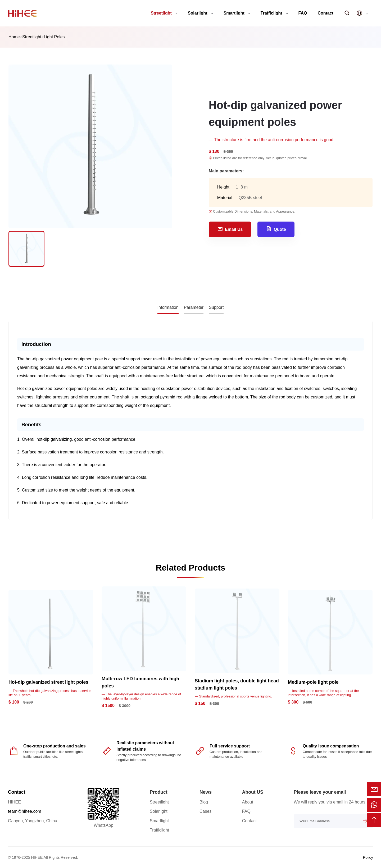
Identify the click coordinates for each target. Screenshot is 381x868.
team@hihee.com (25, 811)
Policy (368, 857)
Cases (205, 811)
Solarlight (201, 13)
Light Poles (54, 37)
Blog (204, 802)
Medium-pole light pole (313, 682)
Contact (325, 13)
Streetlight (164, 13)
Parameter (194, 307)
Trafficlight (274, 13)
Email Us (230, 229)
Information (168, 307)
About (248, 802)
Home (14, 37)
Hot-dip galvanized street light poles (48, 682)
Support (216, 307)
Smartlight (237, 13)
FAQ (303, 13)
